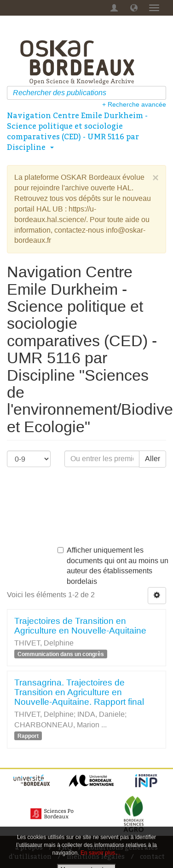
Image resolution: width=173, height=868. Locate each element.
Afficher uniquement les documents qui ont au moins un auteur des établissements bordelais (113, 566)
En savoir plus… (101, 853)
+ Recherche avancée (134, 104)
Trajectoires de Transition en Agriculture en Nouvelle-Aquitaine (80, 626)
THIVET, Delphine (44, 643)
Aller (153, 459)
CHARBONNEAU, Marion (57, 725)
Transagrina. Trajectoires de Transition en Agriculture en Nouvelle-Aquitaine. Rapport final (79, 692)
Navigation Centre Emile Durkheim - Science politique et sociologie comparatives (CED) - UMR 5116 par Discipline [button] (77, 131)
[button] (134, 8)
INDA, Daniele (101, 714)
